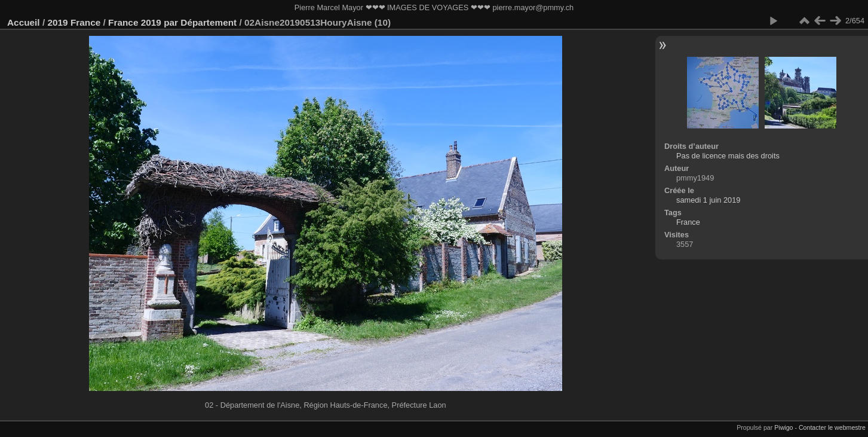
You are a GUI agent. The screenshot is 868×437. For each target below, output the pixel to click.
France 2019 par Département (172, 22)
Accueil (24, 22)
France (688, 222)
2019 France (74, 22)
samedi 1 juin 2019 (708, 200)
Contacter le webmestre (832, 427)
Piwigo (783, 427)
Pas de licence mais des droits (728, 156)
